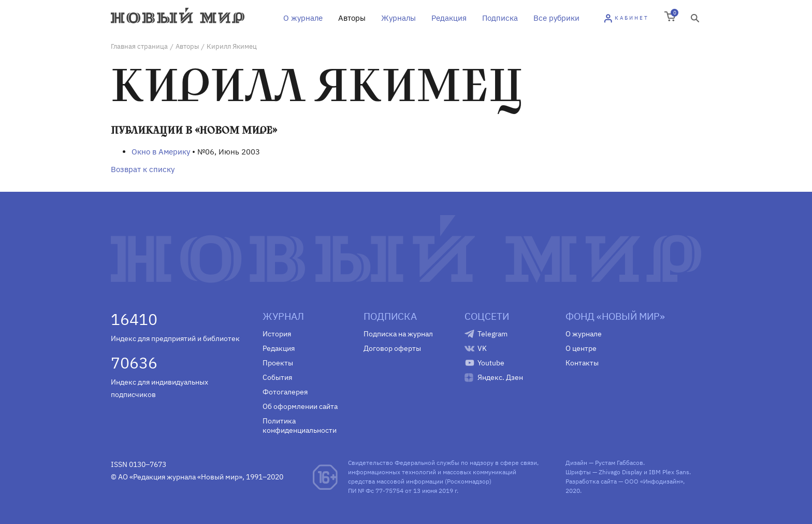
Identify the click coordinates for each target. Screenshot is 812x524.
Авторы (352, 18)
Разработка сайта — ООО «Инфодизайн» (624, 481)
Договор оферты (392, 348)
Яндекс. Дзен (500, 377)
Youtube (491, 363)
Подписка (500, 18)
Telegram (492, 334)
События (277, 377)
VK (482, 348)
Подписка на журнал (398, 334)
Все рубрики (556, 18)
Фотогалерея (285, 392)
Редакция (449, 18)
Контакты (582, 363)
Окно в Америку (161, 152)
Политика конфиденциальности (300, 426)
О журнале (303, 18)
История (277, 334)
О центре (581, 348)
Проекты (278, 363)
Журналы (398, 18)
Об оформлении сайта (300, 406)
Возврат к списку (143, 169)
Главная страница (139, 46)
